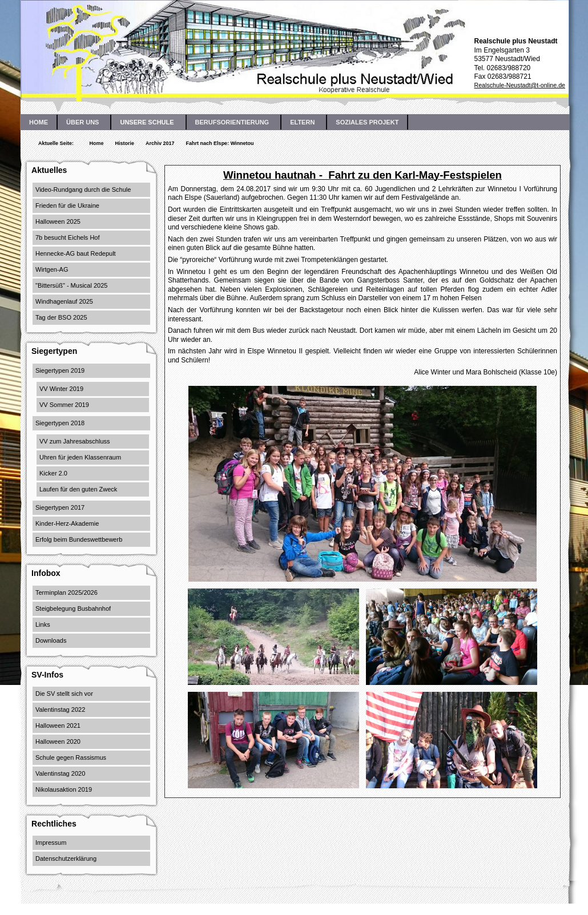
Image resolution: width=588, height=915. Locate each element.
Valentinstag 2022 (60, 710)
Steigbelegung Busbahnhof (73, 608)
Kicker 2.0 (53, 473)
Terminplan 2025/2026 (67, 592)
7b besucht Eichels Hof (68, 237)
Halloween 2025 (58, 221)
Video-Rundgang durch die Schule (83, 190)
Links (43, 624)
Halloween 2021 (58, 725)
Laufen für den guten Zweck (78, 489)
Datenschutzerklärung (66, 858)
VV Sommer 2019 (64, 405)
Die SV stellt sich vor (64, 694)
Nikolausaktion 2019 (64, 789)
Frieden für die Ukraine (67, 205)
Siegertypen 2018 (60, 423)
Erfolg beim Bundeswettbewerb (79, 539)
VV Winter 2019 (61, 389)
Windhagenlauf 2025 (64, 301)
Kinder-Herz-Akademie (67, 523)
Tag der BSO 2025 (61, 317)
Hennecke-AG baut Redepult (76, 253)
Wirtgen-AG (52, 269)
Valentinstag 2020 (60, 773)
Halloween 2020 (58, 741)
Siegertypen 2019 (60, 370)
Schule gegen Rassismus (71, 757)
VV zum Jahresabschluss (75, 441)
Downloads (51, 640)
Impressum (51, 843)
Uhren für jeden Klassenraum (80, 457)
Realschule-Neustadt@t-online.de (519, 85)
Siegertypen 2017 (60, 507)
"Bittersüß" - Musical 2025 (71, 285)
